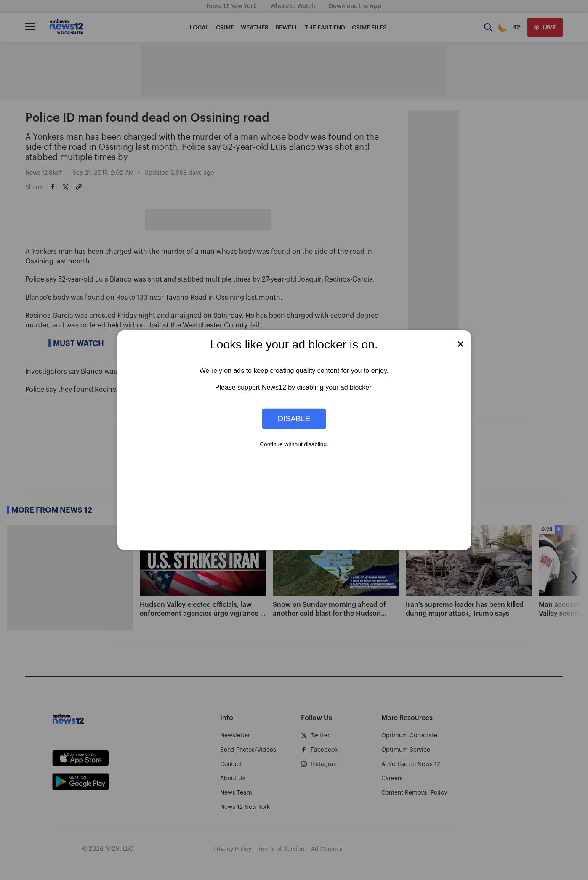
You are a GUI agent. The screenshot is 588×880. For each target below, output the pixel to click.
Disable (294, 419)
